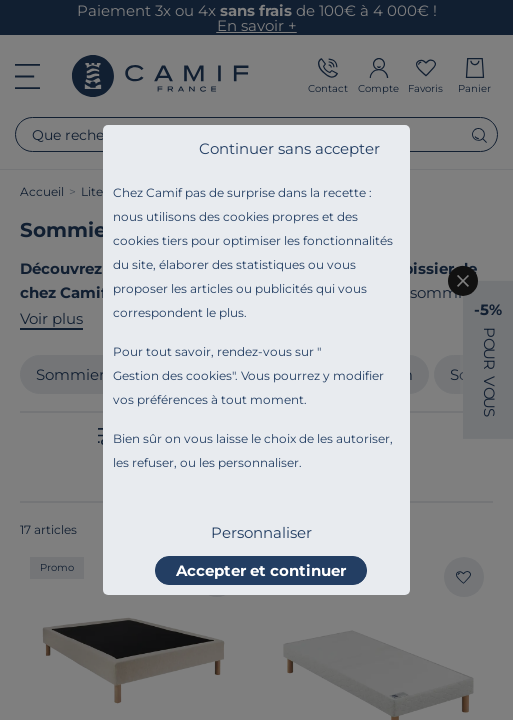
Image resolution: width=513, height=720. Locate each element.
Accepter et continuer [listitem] (261, 570)
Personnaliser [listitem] (261, 532)
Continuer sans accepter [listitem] (289, 148)
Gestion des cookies (172, 375)
